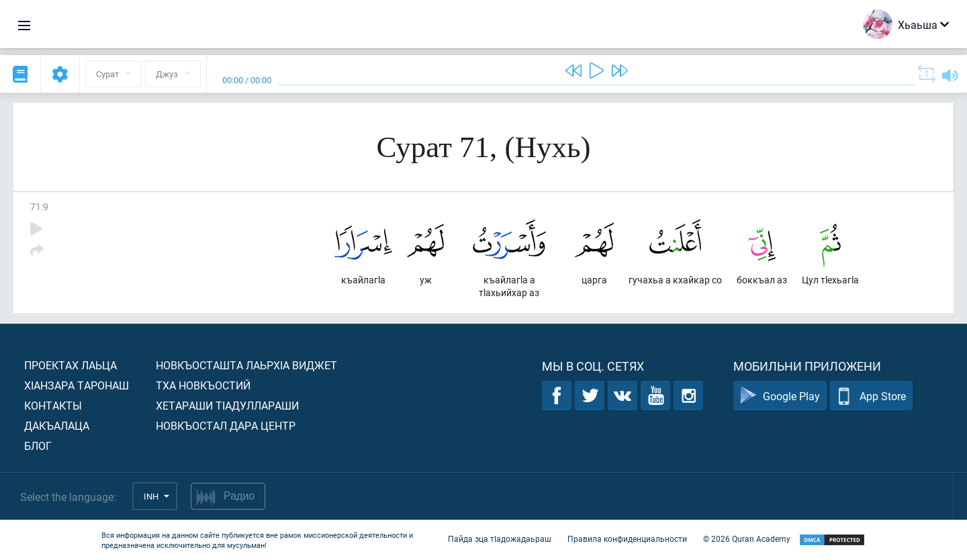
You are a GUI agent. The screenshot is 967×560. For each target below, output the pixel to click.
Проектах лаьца (71, 365)
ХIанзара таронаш (77, 385)
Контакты (53, 405)
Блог (38, 446)
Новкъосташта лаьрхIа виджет (246, 365)
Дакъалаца (57, 425)
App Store (871, 396)
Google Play (780, 396)
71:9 (39, 206)
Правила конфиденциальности (627, 539)
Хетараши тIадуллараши (227, 405)
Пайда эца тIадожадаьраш (500, 539)
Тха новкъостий (203, 385)
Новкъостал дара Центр (226, 425)
